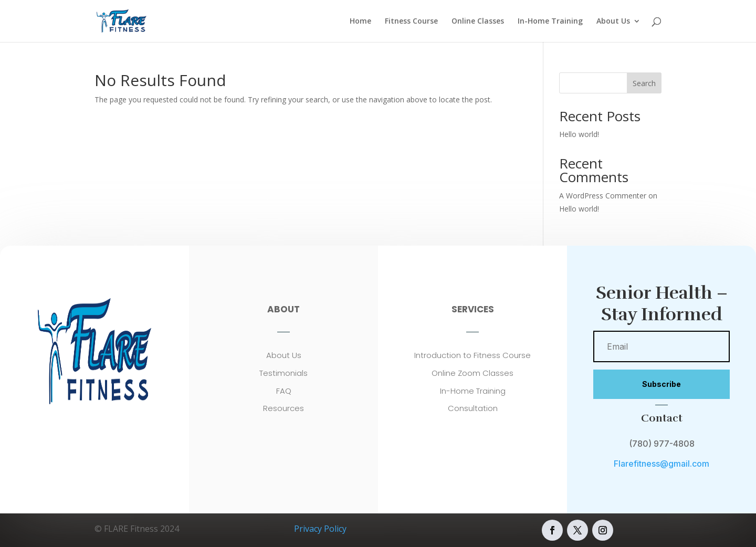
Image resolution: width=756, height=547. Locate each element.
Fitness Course (411, 22)
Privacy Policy (320, 529)
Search (644, 83)
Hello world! (579, 134)
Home (360, 22)
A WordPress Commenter (603, 196)
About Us (613, 22)
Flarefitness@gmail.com (661, 464)
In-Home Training (550, 22)
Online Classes (478, 22)
